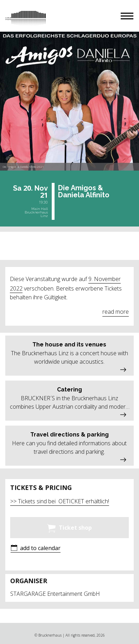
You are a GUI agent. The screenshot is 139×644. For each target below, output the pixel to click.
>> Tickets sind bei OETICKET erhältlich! (60, 501)
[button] (127, 16)
